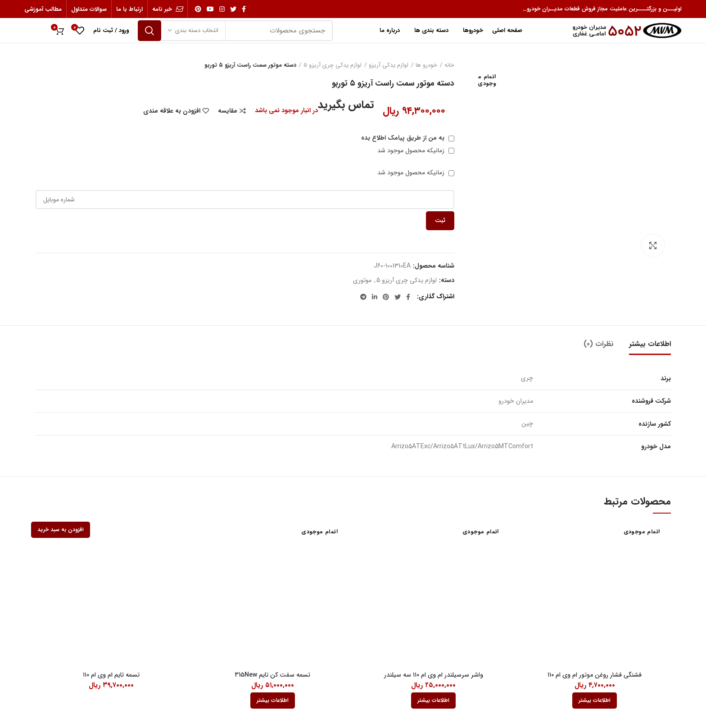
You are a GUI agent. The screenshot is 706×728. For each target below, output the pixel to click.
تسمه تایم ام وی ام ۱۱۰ (111, 675)
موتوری (362, 280)
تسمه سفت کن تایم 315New (272, 675)
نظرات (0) (599, 344)
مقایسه (228, 111)
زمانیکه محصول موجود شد (416, 150)
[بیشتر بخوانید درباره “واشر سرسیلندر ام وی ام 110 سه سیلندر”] (433, 701)
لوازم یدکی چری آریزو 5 (333, 65)
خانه (449, 65)
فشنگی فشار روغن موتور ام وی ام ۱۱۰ (595, 675)
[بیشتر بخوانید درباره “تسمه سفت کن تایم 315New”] (273, 701)
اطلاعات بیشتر (650, 344)
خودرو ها (426, 65)
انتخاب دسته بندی (197, 30)
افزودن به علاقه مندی (172, 111)
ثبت (440, 221)
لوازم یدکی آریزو (389, 65)
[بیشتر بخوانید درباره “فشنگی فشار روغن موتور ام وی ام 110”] (595, 701)
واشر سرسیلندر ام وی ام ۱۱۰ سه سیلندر (434, 675)
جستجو (149, 31)
